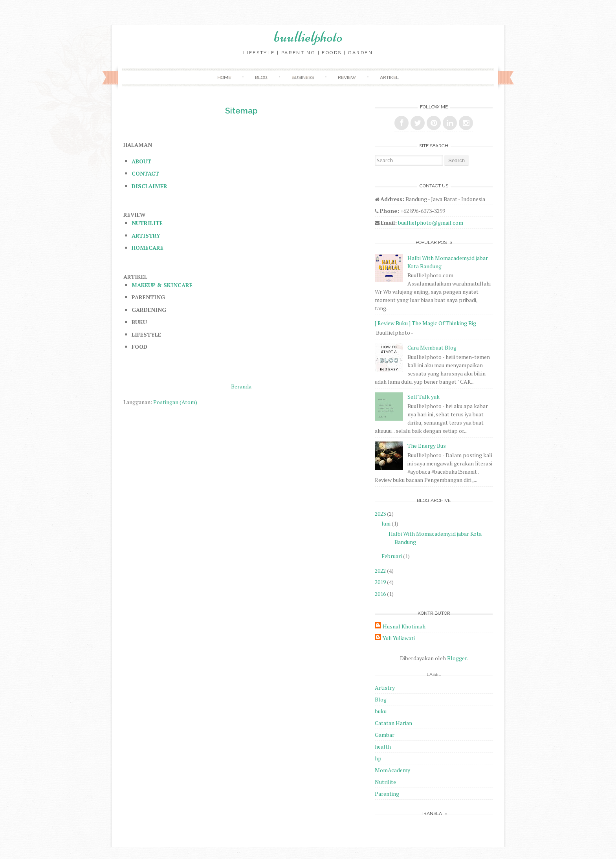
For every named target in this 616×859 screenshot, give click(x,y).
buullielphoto (308, 37)
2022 (380, 571)
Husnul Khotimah (404, 626)
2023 (380, 514)
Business (303, 77)
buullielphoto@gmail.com (431, 223)
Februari (392, 556)
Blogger (457, 658)
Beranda (241, 386)
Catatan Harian (393, 723)
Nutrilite (385, 782)
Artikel (389, 77)
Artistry (385, 688)
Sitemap (241, 111)
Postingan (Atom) (175, 402)
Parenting (387, 794)
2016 (380, 594)
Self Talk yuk (423, 397)
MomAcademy (392, 770)
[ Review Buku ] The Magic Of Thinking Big (425, 323)
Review (347, 77)
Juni (386, 523)
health (383, 746)
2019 (380, 582)
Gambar (385, 735)
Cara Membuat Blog (432, 347)
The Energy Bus (427, 446)
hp (378, 758)
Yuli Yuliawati (399, 638)
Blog (261, 77)
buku (381, 711)
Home (224, 77)
